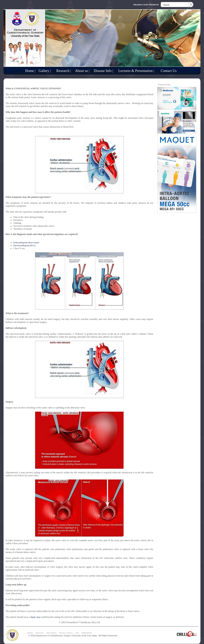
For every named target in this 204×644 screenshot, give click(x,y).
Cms (77, 633)
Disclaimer (52, 633)
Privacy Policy (66, 633)
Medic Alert (36, 617)
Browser (41, 633)
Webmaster (87, 633)
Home (30, 633)
